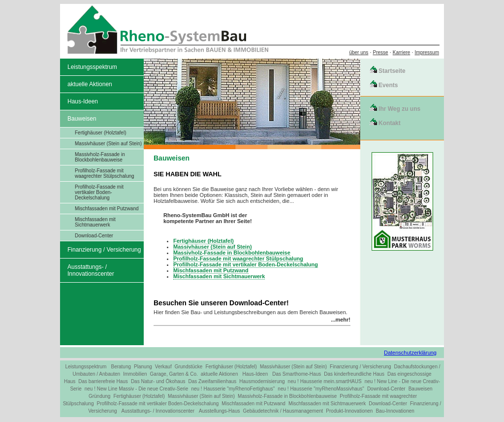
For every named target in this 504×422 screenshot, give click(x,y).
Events (388, 85)
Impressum (427, 52)
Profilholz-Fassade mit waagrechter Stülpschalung (105, 173)
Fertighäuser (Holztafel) (100, 133)
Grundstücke (189, 367)
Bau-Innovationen (395, 411)
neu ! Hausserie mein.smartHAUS (325, 381)
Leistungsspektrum (92, 67)
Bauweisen (82, 119)
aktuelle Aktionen (90, 84)
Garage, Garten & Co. (174, 374)
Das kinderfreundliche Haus (354, 374)
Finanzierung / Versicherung (104, 250)
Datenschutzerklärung (410, 353)
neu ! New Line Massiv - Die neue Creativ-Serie (137, 389)
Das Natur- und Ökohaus (158, 381)
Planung (143, 367)
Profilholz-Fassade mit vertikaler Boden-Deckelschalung (99, 192)
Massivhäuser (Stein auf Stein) (108, 144)
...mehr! (341, 320)
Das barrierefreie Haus (103, 381)
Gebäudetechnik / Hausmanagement (283, 411)
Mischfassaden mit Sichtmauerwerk (95, 222)
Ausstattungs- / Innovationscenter (91, 270)
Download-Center (94, 236)
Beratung (121, 367)
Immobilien (135, 374)
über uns (359, 52)
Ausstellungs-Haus (219, 411)
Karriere (402, 52)
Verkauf (163, 367)
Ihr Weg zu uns (399, 109)
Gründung (99, 396)
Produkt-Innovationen (349, 411)
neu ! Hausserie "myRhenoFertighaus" (233, 389)
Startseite (392, 71)
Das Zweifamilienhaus (213, 381)
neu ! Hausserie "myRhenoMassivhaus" (321, 389)
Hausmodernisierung (262, 381)
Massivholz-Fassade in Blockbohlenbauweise (100, 157)
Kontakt (390, 123)
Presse (381, 52)
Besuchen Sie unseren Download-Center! (221, 303)
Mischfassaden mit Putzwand (107, 209)
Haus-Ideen (83, 101)
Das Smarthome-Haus (297, 374)
